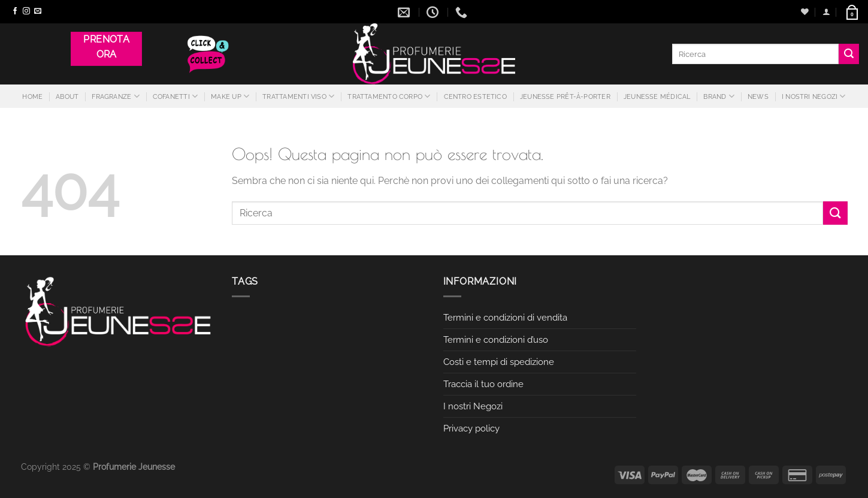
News (758, 96)
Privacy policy (471, 428)
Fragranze (115, 96)
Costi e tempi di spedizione (499, 362)
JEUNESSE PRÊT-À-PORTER (565, 96)
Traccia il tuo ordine (483, 384)
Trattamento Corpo (389, 96)
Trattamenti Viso (298, 96)
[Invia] (849, 54)
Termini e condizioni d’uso (496, 340)
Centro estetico (475, 96)
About (67, 96)
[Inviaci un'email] (38, 11)
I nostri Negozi (814, 96)
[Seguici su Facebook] (15, 11)
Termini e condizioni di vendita (505, 318)
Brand (719, 96)
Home (32, 96)
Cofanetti (175, 96)
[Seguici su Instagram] (26, 11)
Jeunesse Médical (657, 96)
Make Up (230, 96)
